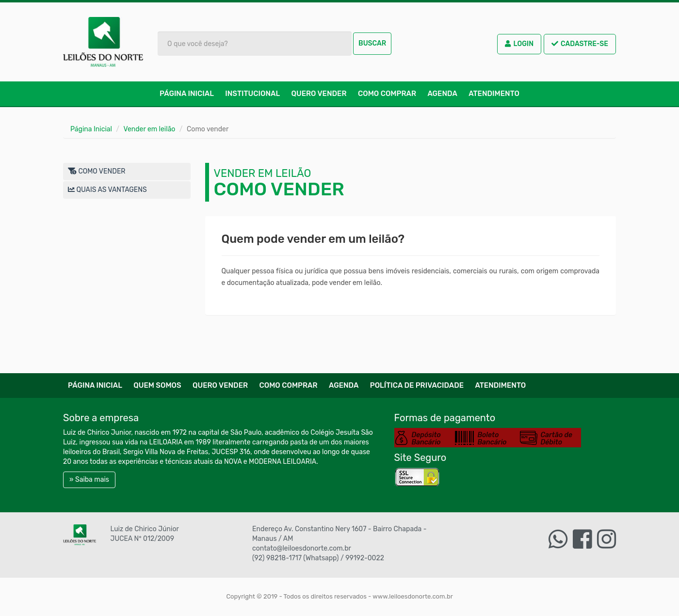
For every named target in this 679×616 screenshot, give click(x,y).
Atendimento (494, 94)
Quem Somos (157, 385)
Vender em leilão (150, 129)
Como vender (97, 171)
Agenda (442, 94)
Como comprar (387, 94)
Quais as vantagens (107, 190)
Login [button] (519, 44)
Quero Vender (319, 94)
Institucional (252, 94)
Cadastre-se (580, 44)
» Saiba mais (89, 480)
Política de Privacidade (417, 385)
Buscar (372, 43)
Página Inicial (187, 94)
